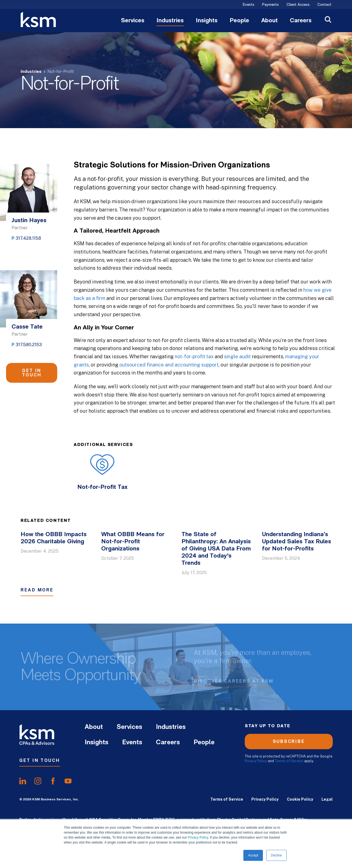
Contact (324, 5)
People (239, 21)
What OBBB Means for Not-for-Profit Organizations (133, 542)
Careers (301, 21)
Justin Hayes (29, 221)
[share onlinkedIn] (23, 781)
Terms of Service (289, 761)
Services (133, 21)
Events (249, 5)
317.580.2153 (29, 345)
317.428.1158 (28, 238)
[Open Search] (328, 20)
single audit (237, 356)
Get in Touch (32, 373)
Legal (327, 799)
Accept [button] (253, 855)
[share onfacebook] (53, 781)
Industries (170, 21)
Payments (270, 5)
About (269, 21)
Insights (207, 21)
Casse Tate (27, 327)
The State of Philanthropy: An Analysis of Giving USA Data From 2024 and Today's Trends (216, 549)
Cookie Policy (300, 799)
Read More (37, 590)
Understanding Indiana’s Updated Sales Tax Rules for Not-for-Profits (297, 542)
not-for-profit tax (194, 356)
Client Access (298, 5)
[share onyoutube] (68, 781)
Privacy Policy (198, 837)
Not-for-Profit (61, 72)
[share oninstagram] (38, 781)
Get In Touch (40, 760)
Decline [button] (276, 855)
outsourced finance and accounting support (169, 365)
